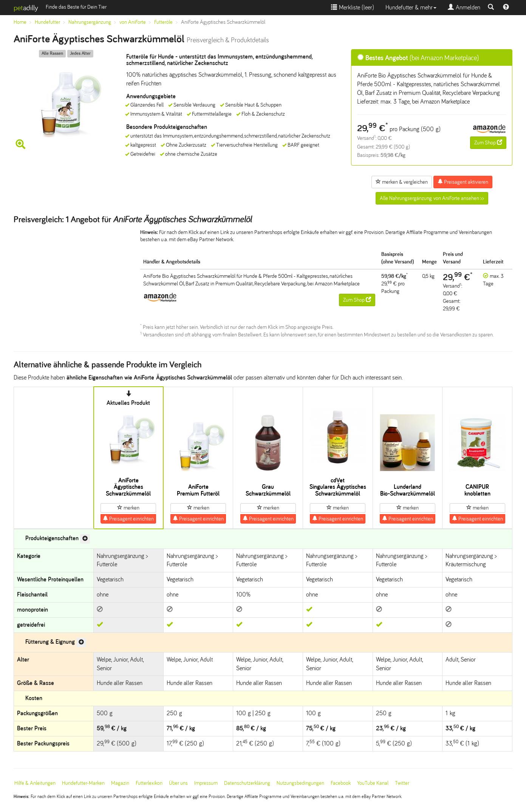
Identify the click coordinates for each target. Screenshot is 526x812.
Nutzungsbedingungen (300, 783)
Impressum (206, 783)
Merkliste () (353, 7)
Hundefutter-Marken (83, 783)
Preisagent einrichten (128, 519)
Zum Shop (488, 143)
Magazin (120, 783)
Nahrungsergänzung (90, 22)
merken (128, 508)
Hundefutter (47, 22)
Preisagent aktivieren (463, 182)
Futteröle (163, 22)
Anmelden (464, 7)
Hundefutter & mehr (411, 7)
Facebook (341, 783)
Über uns (178, 783)
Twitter (402, 783)
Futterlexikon (149, 783)
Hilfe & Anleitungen (35, 783)
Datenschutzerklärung (247, 783)
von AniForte (133, 22)
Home (20, 22)
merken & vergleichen (402, 182)
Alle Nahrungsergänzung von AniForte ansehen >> (432, 198)
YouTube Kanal (373, 783)
